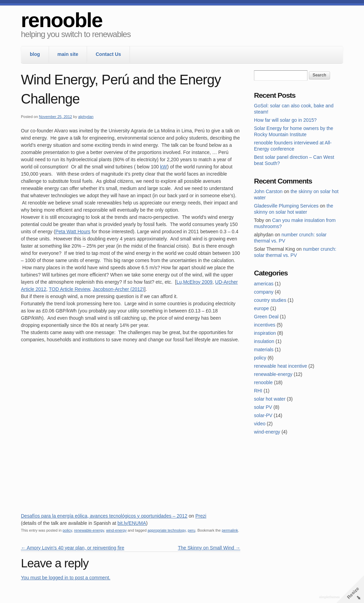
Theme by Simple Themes (330, 598)
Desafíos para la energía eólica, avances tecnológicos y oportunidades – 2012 (104, 516)
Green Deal (266, 317)
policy (67, 530)
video (260, 424)
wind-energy (116, 530)
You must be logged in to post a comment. (66, 578)
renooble (62, 20)
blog (35, 54)
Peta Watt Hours (73, 232)
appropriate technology (167, 530)
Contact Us (108, 54)
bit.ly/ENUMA (132, 523)
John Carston (268, 191)
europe (262, 308)
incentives (265, 325)
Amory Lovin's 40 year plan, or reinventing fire (73, 548)
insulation (264, 341)
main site (68, 54)
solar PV (263, 407)
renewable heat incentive (281, 366)
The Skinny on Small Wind (209, 548)
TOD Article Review (69, 289)
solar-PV (263, 415)
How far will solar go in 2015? (285, 120)
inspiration (265, 333)
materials (264, 350)
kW (163, 167)
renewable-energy (89, 530)
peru (192, 530)
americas (264, 284)
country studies (270, 300)
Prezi (201, 516)
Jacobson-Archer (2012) (119, 289)
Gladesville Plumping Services (286, 206)
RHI (258, 391)
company (264, 292)
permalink (230, 530)
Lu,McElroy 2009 (195, 282)
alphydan (86, 117)
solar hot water (270, 399)
